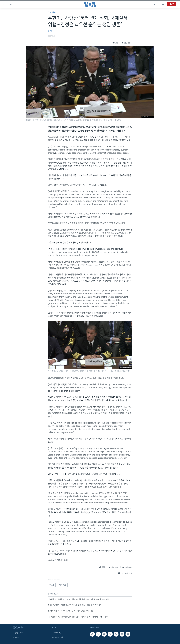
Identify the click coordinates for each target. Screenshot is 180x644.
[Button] (115, 43)
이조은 (50, 31)
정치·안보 (52, 12)
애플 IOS (16, 637)
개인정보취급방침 (57, 637)
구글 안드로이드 (18, 633)
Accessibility (56, 633)
